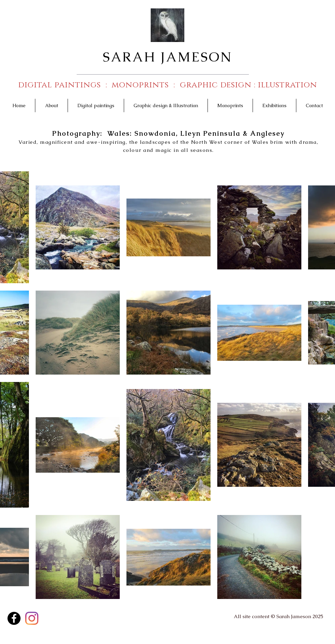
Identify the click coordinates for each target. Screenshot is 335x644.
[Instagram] (32, 618)
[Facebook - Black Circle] (14, 618)
